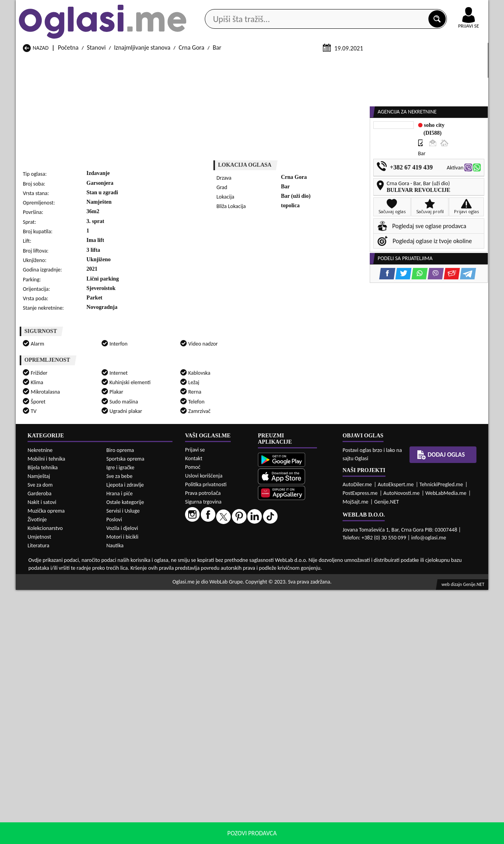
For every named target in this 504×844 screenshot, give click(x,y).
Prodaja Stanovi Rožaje (222, 789)
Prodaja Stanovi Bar (133, 759)
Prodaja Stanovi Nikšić (51, 782)
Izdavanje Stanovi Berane (225, 821)
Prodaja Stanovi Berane (223, 759)
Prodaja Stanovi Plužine (53, 789)
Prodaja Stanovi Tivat (305, 789)
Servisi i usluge (342, 62)
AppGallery (308, 8)
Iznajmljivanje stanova (142, 141)
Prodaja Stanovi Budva (51, 767)
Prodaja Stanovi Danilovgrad (229, 767)
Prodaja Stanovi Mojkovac (311, 774)
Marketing (354, 8)
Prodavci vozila (197, 62)
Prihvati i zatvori (408, 836)
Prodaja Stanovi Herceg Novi (59, 774)
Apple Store (259, 7)
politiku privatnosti (353, 836)
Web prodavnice (133, 62)
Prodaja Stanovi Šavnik (137, 797)
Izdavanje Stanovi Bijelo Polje (315, 821)
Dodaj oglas (464, 62)
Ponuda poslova (405, 62)
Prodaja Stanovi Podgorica (141, 789)
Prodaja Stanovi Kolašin (138, 774)
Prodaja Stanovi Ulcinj (51, 797)
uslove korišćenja (309, 836)
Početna (68, 141)
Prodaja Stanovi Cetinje (137, 767)
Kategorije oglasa (67, 62)
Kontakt (397, 7)
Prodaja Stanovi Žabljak (223, 797)
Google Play (209, 7)
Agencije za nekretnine (270, 62)
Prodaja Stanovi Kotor (220, 774)
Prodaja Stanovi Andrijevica (58, 759)
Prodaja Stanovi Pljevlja (308, 782)
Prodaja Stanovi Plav (219, 782)
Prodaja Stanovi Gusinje (308, 767)
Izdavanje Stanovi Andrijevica (60, 821)
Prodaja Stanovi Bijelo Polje (313, 759)
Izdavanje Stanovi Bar (135, 821)
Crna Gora (192, 141)
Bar (217, 141)
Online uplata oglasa (452, 8)
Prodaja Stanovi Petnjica (139, 782)
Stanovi (96, 141)
